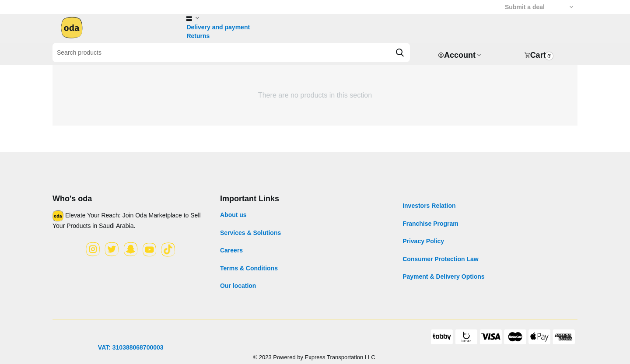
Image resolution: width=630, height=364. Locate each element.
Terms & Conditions (249, 268)
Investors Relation (429, 206)
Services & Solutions (250, 233)
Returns (198, 36)
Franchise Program (430, 224)
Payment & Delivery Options (444, 276)
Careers (231, 250)
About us (233, 215)
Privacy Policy (423, 241)
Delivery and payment (218, 27)
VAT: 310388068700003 (131, 347)
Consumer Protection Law (440, 259)
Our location (238, 286)
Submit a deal (525, 7)
